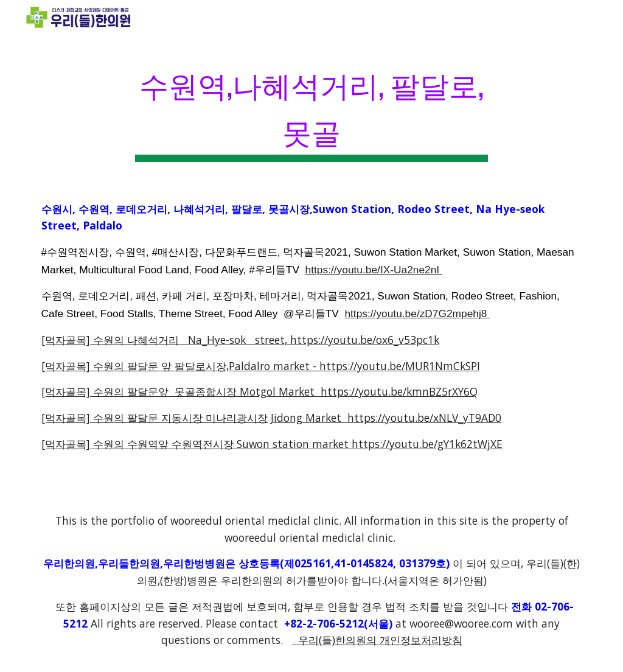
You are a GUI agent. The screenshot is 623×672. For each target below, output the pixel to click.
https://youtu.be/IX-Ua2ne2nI (373, 270)
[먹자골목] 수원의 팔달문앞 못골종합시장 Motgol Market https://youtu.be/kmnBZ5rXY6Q (259, 391)
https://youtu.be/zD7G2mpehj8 (416, 313)
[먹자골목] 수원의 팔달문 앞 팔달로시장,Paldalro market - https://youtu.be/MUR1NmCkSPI (261, 366)
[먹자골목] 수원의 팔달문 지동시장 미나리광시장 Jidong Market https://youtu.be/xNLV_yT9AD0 (271, 418)
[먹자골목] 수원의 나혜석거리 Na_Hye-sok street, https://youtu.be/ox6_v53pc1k (240, 340)
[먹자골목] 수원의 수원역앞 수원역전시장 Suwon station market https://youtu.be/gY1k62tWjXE (272, 444)
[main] (311, 109)
